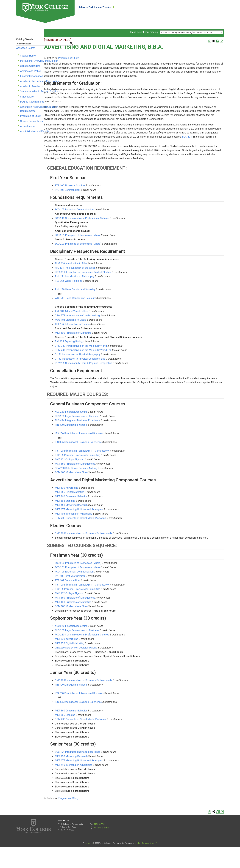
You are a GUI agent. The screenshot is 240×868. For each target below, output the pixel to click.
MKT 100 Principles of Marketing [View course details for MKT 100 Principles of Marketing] (109, 350)
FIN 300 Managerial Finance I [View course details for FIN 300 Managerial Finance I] (107, 442)
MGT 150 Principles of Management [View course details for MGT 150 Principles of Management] (111, 481)
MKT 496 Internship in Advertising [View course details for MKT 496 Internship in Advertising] (110, 531)
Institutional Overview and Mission (39, 61)
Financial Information (32, 77)
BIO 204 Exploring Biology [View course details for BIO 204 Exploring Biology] (106, 358)
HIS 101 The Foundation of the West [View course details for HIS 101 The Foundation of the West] (111, 285)
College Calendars (30, 67)
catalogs (89, 864)
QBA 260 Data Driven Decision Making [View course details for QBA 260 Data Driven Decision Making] (112, 485)
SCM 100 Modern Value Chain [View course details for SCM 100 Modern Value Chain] (108, 489)
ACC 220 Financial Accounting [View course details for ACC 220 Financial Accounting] (107, 429)
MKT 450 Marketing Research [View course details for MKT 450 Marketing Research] (108, 522)
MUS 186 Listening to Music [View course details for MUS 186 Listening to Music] (107, 337)
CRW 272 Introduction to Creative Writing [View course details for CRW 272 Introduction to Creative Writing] (114, 332)
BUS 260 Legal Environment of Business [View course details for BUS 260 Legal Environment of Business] (113, 433)
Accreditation (27, 123)
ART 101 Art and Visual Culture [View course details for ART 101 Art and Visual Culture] (108, 328)
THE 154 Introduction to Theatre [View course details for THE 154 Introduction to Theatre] (109, 341)
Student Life (27, 97)
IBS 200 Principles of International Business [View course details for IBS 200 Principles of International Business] (116, 450)
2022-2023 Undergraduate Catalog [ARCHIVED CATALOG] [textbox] (187, 33)
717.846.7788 (99, 845)
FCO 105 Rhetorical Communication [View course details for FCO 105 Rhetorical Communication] (111, 226)
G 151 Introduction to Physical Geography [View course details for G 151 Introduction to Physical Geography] (114, 371)
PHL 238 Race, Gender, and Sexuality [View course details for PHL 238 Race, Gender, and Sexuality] (111, 306)
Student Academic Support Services (40, 92)
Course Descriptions (31, 118)
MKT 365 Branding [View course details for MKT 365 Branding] (101, 518)
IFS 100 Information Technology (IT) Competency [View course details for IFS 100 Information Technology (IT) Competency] (118, 468)
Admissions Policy (31, 72)
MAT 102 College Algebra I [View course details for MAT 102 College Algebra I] (106, 476)
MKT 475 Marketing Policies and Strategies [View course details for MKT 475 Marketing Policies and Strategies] (115, 526)
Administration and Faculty (35, 128)
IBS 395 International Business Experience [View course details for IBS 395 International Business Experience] (115, 459)
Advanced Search (26, 49)
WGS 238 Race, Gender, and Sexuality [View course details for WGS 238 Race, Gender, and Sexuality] (112, 315)
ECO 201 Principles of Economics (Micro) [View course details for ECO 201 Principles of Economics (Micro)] (114, 252)
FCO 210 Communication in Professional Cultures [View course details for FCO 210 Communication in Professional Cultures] (118, 235)
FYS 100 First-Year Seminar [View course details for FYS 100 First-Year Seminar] (106, 202)
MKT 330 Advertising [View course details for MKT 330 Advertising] (103, 505)
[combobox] (191, 33)
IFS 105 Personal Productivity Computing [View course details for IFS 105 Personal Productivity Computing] (114, 472)
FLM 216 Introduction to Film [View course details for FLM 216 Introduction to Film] (107, 280)
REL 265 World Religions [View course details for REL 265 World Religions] (105, 298)
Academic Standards (31, 87)
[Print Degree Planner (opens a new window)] (209, 42)
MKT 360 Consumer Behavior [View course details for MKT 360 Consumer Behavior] (107, 513)
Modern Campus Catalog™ (146, 864)
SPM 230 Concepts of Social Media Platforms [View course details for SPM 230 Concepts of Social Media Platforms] (117, 535)
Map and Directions (102, 849)
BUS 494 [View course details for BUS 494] (186, 150)
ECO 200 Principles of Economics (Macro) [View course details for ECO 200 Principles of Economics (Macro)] (114, 261)
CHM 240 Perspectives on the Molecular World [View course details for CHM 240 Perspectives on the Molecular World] (117, 363)
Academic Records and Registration (40, 82)
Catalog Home (28, 56)
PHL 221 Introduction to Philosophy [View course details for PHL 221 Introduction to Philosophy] (111, 293)
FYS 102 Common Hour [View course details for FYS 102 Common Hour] (104, 207)
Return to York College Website (96, 7)
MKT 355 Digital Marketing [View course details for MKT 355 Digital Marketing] (106, 509)
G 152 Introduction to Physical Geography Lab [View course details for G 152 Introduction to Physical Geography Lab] (116, 376)
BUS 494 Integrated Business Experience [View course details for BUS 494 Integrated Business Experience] (114, 437)
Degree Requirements (32, 102)
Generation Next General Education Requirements (47, 108)
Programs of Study (31, 113)
